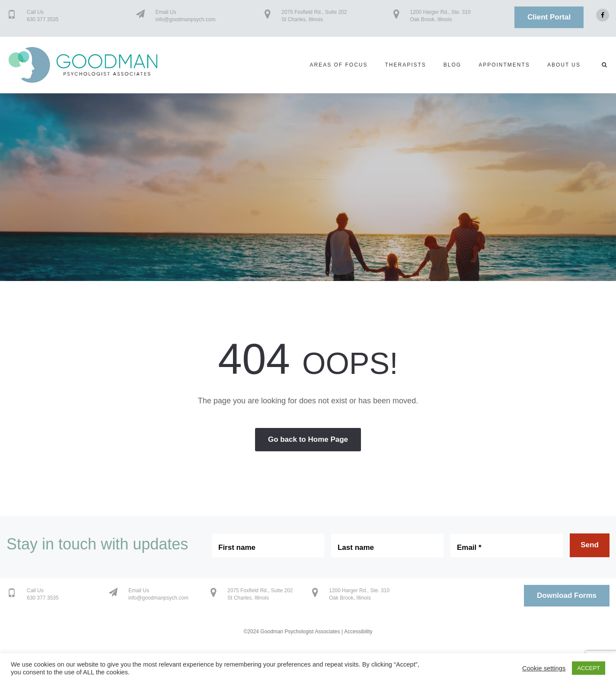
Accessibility (358, 632)
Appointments (504, 65)
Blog (452, 65)
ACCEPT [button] (589, 668)
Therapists (405, 65)
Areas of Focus (338, 65)
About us (564, 65)
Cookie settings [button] (544, 668)
